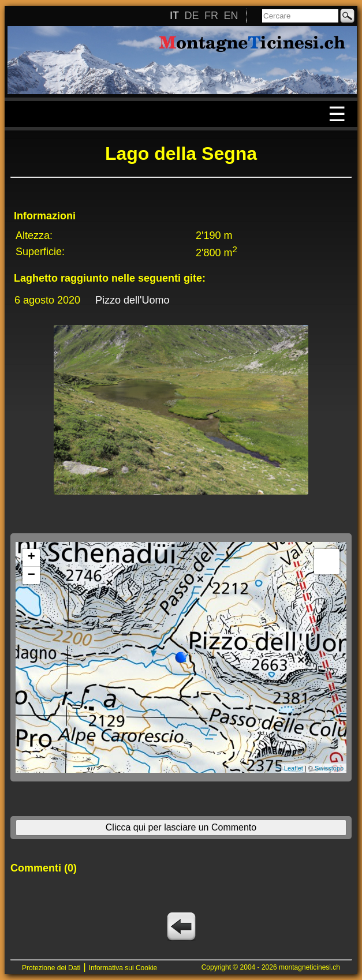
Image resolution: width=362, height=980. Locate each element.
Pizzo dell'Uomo (133, 300)
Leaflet (294, 768)
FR (211, 16)
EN (231, 16)
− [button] (31, 575)
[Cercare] (300, 16)
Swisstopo (329, 768)
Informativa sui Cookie (123, 968)
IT (174, 16)
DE (191, 16)
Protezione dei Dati (51, 968)
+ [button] (31, 558)
